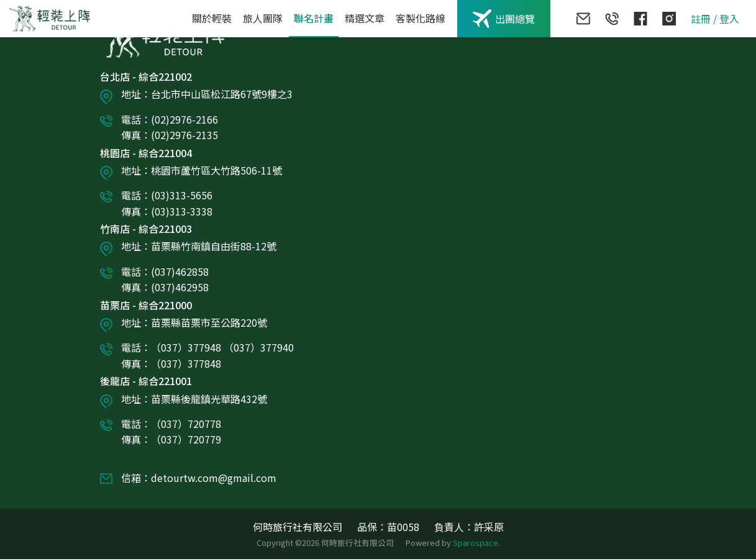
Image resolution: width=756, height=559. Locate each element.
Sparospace (476, 543)
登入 (729, 19)
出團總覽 (504, 19)
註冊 (701, 19)
